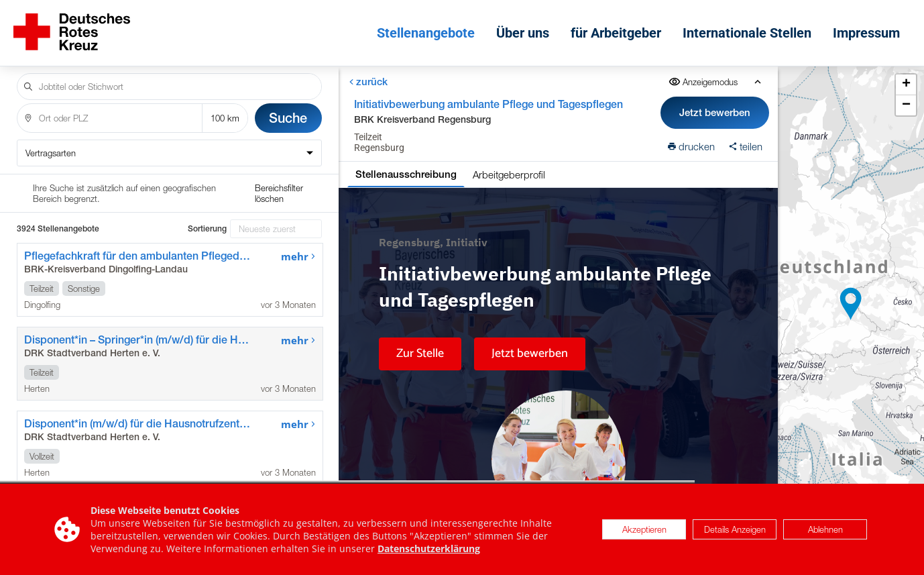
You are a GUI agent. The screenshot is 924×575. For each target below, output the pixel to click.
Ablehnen (825, 529)
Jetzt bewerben (715, 112)
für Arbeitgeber (616, 33)
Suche (288, 118)
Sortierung (207, 229)
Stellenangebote (426, 33)
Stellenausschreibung (406, 174)
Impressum (866, 33)
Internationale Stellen (747, 33)
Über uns (523, 33)
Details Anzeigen (735, 529)
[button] (851, 304)
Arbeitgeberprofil (509, 174)
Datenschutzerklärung (429, 548)
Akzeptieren (644, 529)
